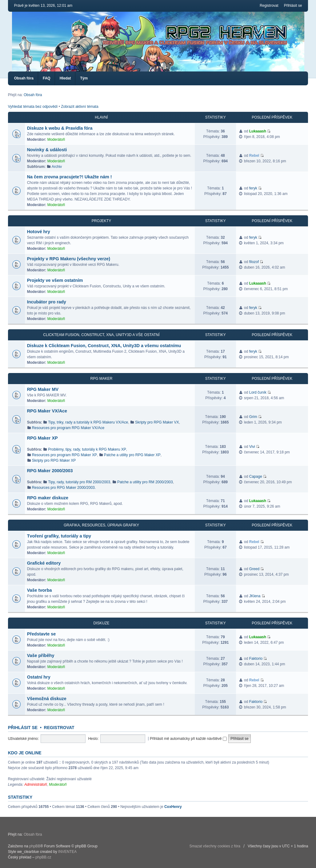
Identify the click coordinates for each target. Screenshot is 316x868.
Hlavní (101, 117)
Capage (256, 477)
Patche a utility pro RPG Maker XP (132, 455)
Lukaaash (258, 131)
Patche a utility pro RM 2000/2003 (145, 482)
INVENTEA (67, 852)
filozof (254, 262)
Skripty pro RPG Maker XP (54, 460)
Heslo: (93, 739)
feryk (253, 188)
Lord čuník (258, 392)
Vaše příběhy (41, 655)
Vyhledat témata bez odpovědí (33, 107)
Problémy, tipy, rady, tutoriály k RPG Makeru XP (87, 449)
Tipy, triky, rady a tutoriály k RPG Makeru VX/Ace (88, 422)
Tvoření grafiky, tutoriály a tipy (59, 536)
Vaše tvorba (40, 590)
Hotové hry (39, 232)
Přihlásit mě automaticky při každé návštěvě (188, 739)
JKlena (255, 596)
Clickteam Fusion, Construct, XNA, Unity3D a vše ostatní (101, 335)
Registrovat (269, 6)
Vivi (252, 447)
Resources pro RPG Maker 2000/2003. (64, 488)
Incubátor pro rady (47, 302)
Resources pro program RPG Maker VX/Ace (68, 428)
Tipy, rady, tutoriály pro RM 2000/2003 (79, 482)
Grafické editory (44, 563)
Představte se (42, 634)
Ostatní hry (39, 677)
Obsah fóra (24, 78)
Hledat (65, 78)
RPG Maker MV (43, 389)
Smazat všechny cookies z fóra (215, 846)
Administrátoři (36, 785)
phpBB (35, 846)
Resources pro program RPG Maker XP (64, 455)
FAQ (47, 78)
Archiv (57, 167)
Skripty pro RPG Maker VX (157, 422)
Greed (254, 569)
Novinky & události (47, 150)
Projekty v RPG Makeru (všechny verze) (69, 259)
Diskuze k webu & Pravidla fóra (60, 128)
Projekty (101, 221)
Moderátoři (56, 140)
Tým (84, 78)
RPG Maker (101, 379)
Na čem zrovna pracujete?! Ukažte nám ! (70, 177)
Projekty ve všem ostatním (55, 280)
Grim (253, 417)
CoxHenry (173, 807)
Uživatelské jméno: (24, 739)
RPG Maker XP (42, 438)
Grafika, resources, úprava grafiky (101, 525)
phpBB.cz (43, 857)
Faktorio (256, 659)
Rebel (254, 156)
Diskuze (101, 623)
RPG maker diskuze (48, 498)
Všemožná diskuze (47, 699)
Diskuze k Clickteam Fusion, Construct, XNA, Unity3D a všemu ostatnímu (104, 346)
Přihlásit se (293, 6)
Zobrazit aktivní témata (80, 107)
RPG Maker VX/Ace (47, 411)
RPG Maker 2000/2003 (50, 471)
